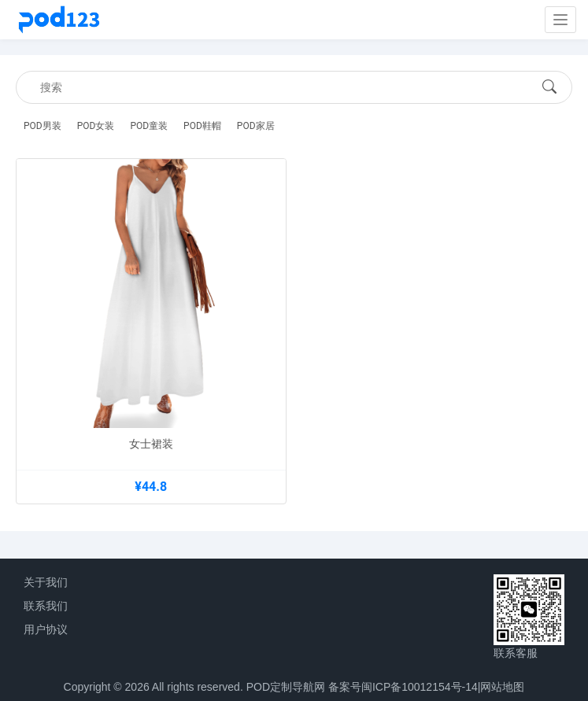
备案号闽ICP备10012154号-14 (403, 687)
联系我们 (46, 606)
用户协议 (46, 629)
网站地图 (502, 687)
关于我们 (46, 582)
